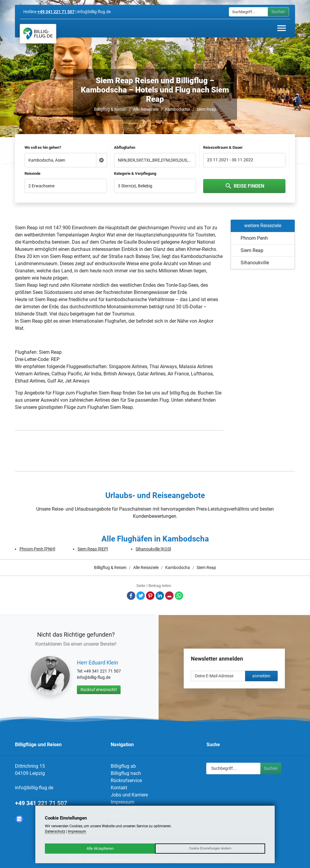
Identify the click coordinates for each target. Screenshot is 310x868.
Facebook (131, 596)
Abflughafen (125, 147)
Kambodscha (178, 109)
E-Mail (169, 596)
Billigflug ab (123, 766)
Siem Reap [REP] (93, 549)
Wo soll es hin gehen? (43, 147)
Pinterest (150, 596)
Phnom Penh (254, 238)
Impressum (123, 802)
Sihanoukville (255, 263)
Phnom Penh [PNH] (37, 549)
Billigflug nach (126, 773)
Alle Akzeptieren (100, 848)
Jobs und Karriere (129, 795)
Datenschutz (55, 831)
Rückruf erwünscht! (99, 690)
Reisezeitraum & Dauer (223, 147)
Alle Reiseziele (146, 109)
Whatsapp (179, 596)
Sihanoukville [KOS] (153, 549)
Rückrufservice (126, 780)
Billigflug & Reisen (110, 109)
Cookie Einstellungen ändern (210, 848)
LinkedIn (160, 596)
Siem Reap (206, 109)
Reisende (32, 173)
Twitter (141, 596)
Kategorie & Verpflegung (135, 173)
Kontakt (119, 788)
